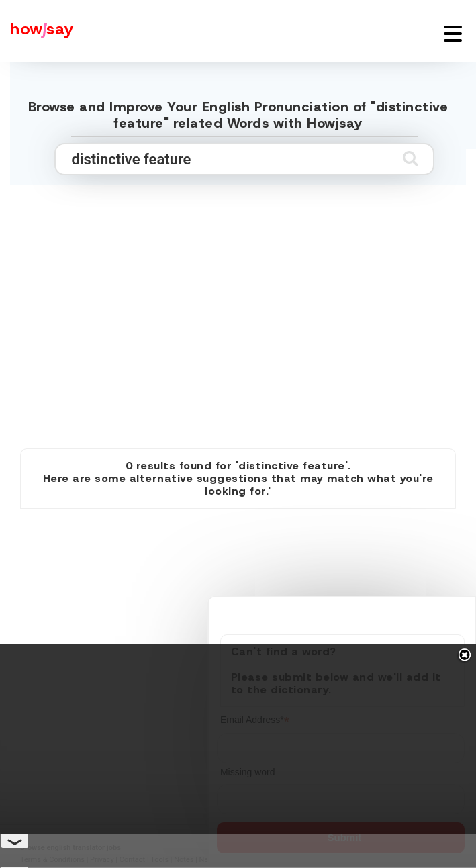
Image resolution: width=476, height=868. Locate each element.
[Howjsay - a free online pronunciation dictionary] (37, 31)
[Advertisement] (238, 330)
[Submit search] (411, 159)
